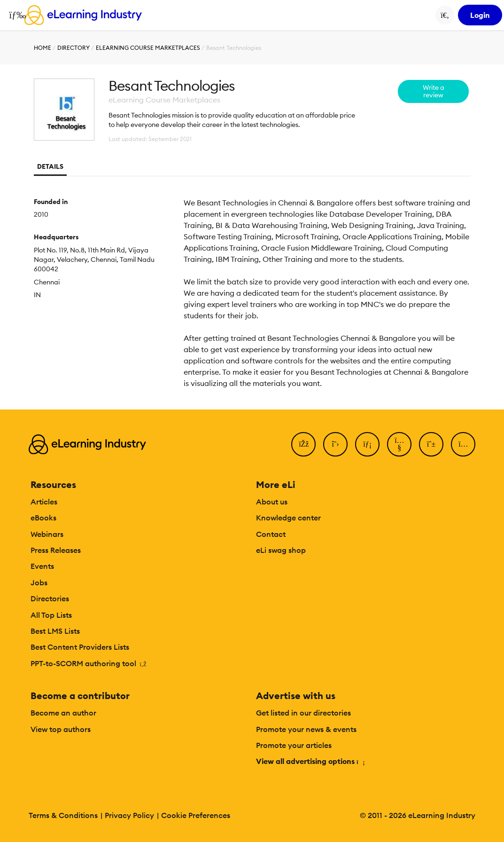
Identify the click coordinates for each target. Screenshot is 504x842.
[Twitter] (335, 444)
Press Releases (56, 550)
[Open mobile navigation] (15, 15)
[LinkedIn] (367, 444)
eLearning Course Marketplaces (148, 48)
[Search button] (445, 15)
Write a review (434, 91)
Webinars (47, 534)
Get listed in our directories (303, 713)
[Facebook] (303, 444)
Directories (50, 598)
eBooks (43, 518)
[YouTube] (399, 444)
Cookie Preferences (196, 815)
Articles (44, 502)
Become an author (63, 713)
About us (272, 502)
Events (42, 566)
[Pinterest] (431, 444)
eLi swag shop (281, 550)
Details (50, 166)
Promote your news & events (306, 729)
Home (43, 48)
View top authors (61, 729)
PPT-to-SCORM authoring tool (89, 663)
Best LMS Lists (55, 631)
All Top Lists (51, 615)
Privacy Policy (129, 815)
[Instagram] (463, 444)
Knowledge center (288, 518)
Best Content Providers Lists (80, 647)
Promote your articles (294, 745)
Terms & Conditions (63, 815)
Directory (74, 48)
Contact (271, 534)
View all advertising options (310, 761)
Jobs (39, 582)
